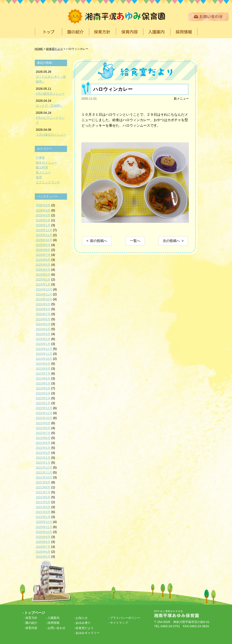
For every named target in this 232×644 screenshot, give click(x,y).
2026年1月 (43, 225)
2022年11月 (44, 413)
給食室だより (85, 628)
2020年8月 (43, 542)
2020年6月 (43, 552)
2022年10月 (44, 418)
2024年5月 (43, 324)
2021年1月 (43, 517)
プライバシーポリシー (125, 618)
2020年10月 (44, 532)
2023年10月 (44, 359)
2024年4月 (43, 329)
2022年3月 (43, 453)
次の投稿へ (171, 241)
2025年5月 (43, 265)
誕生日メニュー (46, 163)
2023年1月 (43, 403)
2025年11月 (44, 235)
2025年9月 (43, 245)
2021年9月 (43, 482)
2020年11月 (44, 527)
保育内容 (31, 628)
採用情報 (53, 623)
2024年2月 (43, 339)
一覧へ (135, 241)
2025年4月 (43, 270)
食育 (39, 177)
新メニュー (181, 99)
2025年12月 (44, 230)
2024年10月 (44, 299)
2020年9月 (43, 537)
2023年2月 (43, 398)
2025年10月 (44, 240)
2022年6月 (43, 438)
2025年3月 (43, 275)
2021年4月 (43, 507)
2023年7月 (43, 374)
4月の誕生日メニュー (50, 94)
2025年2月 (43, 279)
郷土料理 (42, 167)
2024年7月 (43, 314)
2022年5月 (43, 443)
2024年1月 (43, 344)
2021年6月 (43, 497)
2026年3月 (43, 215)
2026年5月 (43, 205)
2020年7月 (43, 547)
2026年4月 (43, 210)
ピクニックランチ (48, 182)
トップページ (35, 613)
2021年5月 (43, 502)
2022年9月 (43, 423)
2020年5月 (43, 557)
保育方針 (31, 618)
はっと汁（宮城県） (49, 106)
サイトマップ (119, 623)
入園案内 (53, 618)
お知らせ (82, 618)
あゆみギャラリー (88, 633)
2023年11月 (44, 354)
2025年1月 (43, 284)
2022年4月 (43, 448)
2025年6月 (43, 260)
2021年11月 (44, 472)
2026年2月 (43, 220)
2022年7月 (43, 433)
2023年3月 (43, 393)
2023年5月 (43, 383)
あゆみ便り (83, 623)
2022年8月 (43, 428)
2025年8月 (43, 250)
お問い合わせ (56, 628)
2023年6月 (43, 378)
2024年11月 (44, 294)
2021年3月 (43, 512)
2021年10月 (44, 477)
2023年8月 (43, 369)
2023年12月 (44, 349)
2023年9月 (43, 364)
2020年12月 (44, 522)
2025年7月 (43, 255)
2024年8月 (43, 309)
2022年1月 (43, 463)
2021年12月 (44, 468)
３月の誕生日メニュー (51, 135)
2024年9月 (43, 304)
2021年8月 (43, 487)
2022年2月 (43, 458)
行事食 (40, 158)
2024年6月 (43, 319)
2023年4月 (43, 388)
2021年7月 (43, 492)
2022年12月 (44, 408)
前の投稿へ (99, 241)
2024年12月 (44, 289)
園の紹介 (31, 623)
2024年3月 (43, 334)
